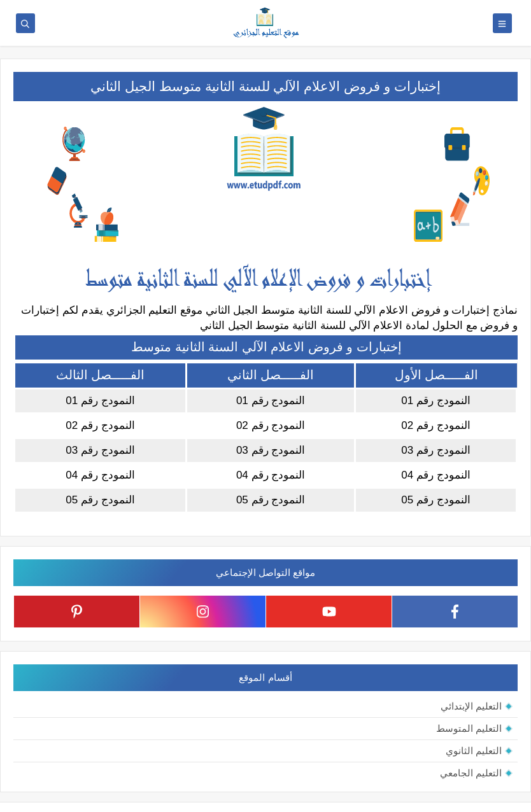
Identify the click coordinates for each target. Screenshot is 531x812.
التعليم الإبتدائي (471, 706)
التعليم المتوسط (469, 728)
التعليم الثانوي (474, 751)
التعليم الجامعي (471, 773)
